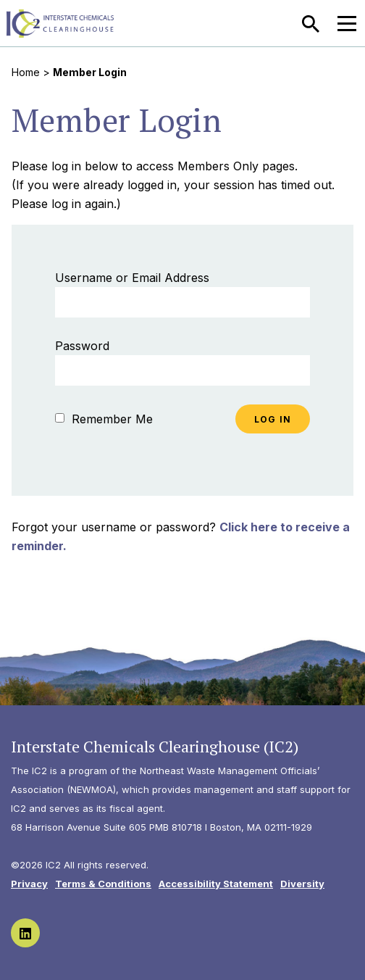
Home (26, 72)
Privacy (29, 884)
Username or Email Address (132, 278)
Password (82, 346)
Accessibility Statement (216, 884)
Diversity (302, 884)
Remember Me (104, 419)
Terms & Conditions (103, 884)
